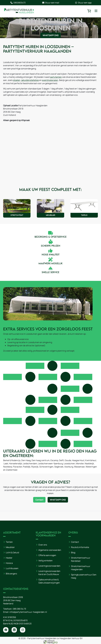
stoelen (17, 80)
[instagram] (23, 630)
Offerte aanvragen (47, 555)
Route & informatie (80, 547)
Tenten (9, 542)
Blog (73, 552)
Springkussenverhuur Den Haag (84, 576)
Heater (9, 558)
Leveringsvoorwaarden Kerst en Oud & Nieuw (49, 573)
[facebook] (6, 630)
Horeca (9, 563)
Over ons (43, 545)
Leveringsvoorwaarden (49, 566)
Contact (75, 542)
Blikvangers (11, 574)
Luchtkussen (12, 568)
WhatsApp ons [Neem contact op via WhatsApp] (51, 35)
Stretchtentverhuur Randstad (81, 559)
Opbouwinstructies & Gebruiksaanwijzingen (49, 581)
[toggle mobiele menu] (96, 11)
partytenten (56, 77)
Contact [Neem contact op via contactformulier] (39, 500)
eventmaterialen (50, 80)
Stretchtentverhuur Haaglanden (81, 568)
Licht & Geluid (12, 552)
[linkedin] (14, 630)
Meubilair (10, 547)
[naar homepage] (19, 11)
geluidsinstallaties (30, 80)
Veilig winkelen (46, 561)
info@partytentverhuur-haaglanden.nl (28, 612)
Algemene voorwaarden (50, 550)
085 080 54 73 (19, 609)
